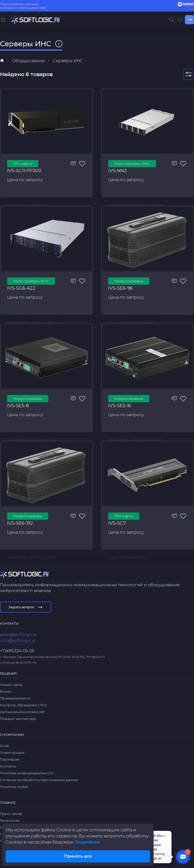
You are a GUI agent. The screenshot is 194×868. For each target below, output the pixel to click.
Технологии (10, 821)
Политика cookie (14, 787)
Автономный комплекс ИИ (22, 712)
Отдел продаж (12, 753)
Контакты (8, 766)
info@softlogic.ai (18, 641)
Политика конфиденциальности (27, 773)
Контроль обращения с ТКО (23, 705)
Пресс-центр (11, 814)
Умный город (11, 685)
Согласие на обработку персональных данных (39, 780)
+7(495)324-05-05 (17, 651)
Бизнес (6, 691)
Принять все (78, 856)
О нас (5, 746)
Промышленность (15, 698)
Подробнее (87, 842)
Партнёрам (10, 759)
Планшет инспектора (18, 719)
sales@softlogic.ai (19, 635)
